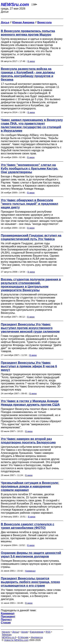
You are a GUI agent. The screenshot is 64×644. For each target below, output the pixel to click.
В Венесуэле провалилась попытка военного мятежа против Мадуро (28, 33)
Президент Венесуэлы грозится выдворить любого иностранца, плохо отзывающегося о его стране (30, 582)
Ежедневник (37, 632)
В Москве (23, 637)
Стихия (6, 623)
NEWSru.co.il (9, 637)
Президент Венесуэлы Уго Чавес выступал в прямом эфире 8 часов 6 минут (29, 366)
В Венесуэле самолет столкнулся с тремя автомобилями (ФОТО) (28, 526)
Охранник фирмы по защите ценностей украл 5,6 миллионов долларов (31, 555)
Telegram (7, 635)
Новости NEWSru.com (16, 640)
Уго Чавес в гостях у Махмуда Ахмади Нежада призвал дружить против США (30, 403)
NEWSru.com (15, 4)
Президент (8, 616)
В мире (31, 61)
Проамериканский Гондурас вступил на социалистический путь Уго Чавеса (31, 237)
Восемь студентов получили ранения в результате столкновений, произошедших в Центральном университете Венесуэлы (31, 285)
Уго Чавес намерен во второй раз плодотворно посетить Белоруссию (28, 441)
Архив (24, 632)
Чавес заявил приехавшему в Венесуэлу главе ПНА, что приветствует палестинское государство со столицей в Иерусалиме (32, 125)
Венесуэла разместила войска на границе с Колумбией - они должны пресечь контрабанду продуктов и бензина (28, 74)
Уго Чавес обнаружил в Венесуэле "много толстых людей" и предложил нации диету (30, 204)
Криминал (30, 571)
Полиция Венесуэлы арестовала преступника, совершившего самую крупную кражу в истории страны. (31, 564)
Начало (6, 632)
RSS (48, 632)
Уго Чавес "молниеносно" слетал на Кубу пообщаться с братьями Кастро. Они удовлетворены (30, 168)
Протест (6, 620)
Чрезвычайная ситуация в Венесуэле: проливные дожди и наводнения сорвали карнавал (30, 486)
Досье (16, 632)
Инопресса (37, 637)
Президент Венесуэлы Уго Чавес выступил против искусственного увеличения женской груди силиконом (30, 328)
